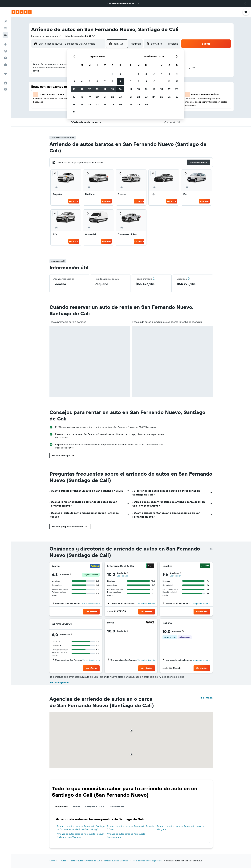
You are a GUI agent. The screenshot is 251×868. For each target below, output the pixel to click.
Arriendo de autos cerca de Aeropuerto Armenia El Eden (130, 828)
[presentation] (211, 549)
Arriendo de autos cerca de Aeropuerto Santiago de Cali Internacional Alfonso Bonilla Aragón (81, 828)
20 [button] (97, 97)
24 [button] (74, 104)
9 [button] (120, 81)
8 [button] (113, 81)
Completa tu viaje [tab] (94, 807)
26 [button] (89, 104)
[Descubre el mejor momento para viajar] (5, 58)
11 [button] (82, 89)
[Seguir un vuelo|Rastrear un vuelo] (5, 51)
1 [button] (113, 74)
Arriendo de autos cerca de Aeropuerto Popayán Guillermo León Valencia (81, 835)
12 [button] (90, 89)
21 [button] (105, 97)
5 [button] (90, 81)
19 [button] (90, 97)
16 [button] (120, 89)
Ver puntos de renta (91, 603)
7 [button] (105, 81)
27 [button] (97, 104)
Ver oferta (74, 201)
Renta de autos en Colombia (116, 861)
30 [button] (120, 104)
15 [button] (113, 89)
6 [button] (97, 81)
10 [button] (74, 89)
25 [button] (82, 104)
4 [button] (82, 81)
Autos (63, 861)
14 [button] (105, 89)
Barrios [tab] (76, 807)
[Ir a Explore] (5, 44)
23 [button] (120, 97)
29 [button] (113, 104)
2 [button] (120, 74)
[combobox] (46, 36)
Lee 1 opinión (123, 576)
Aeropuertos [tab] (61, 807)
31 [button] (74, 112)
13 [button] (97, 89)
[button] (245, 4)
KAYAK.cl (53, 861)
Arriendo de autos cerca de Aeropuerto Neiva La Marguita (180, 828)
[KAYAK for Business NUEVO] (5, 65)
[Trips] (5, 74)
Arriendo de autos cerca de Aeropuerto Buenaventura (126, 835)
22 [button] (113, 97)
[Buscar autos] (5, 35)
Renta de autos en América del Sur (85, 861)
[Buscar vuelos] (5, 22)
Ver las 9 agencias (59, 682)
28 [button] (105, 104)
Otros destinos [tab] (117, 807)
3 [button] (74, 81)
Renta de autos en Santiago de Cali (147, 861)
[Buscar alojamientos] (5, 29)
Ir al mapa (206, 698)
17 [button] (74, 97)
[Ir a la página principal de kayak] (22, 12)
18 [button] (82, 97)
